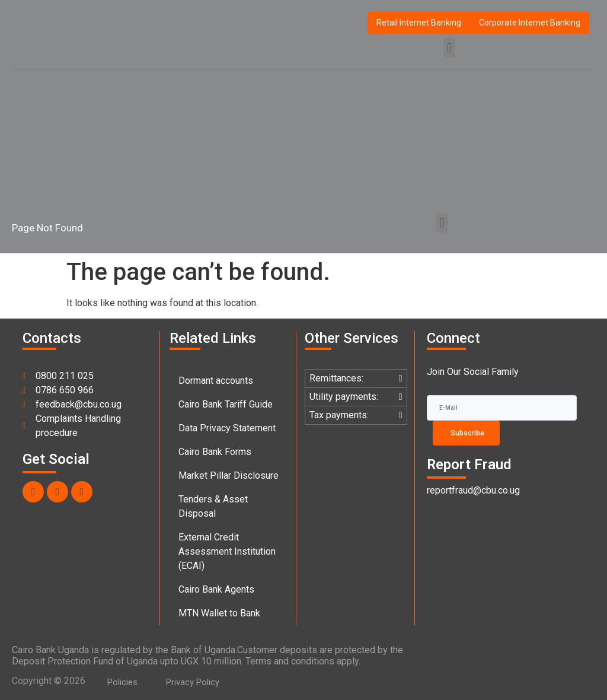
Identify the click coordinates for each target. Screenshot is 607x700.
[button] (449, 48)
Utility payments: (344, 397)
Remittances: (336, 378)
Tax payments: (339, 415)
